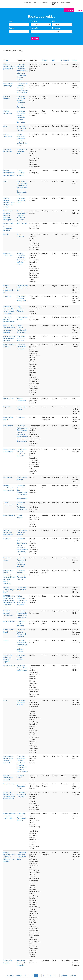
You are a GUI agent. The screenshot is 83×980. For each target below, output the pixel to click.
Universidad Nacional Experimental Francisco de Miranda (22, 575)
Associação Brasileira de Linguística (21, 963)
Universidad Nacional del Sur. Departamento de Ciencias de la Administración (22, 492)
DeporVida (7, 407)
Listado (70, 10)
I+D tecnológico (9, 399)
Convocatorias (41, 3)
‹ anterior (19, 975)
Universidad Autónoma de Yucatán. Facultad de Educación (22, 562)
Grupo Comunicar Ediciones (21, 309)
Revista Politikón (9, 515)
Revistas (27, 3)
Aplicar (35, 38)
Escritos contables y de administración (9, 488)
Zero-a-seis (7, 296)
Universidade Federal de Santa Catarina (22, 298)
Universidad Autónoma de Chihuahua (22, 794)
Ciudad (11, 28)
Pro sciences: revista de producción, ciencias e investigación (8, 215)
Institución (34, 28)
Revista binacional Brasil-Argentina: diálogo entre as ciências (9, 857)
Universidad (21, 417)
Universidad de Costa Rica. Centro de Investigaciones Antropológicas (22, 88)
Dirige (75, 60)
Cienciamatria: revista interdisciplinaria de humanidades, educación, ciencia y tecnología (9, 577)
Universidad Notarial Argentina (21, 657)
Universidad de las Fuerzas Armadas (22, 532)
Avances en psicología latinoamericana (9, 319)
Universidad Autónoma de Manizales (22, 128)
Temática (34, 21)
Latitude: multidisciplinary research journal (9, 173)
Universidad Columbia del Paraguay (22, 347)
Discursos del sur (9, 666)
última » (73, 975)
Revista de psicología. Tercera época (8, 613)
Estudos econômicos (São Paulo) (9, 590)
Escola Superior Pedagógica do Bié (22, 288)
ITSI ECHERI (7, 539)
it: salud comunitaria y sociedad (8, 778)
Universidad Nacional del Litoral (21, 200)
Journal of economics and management (9, 532)
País (54, 21)
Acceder (56, 4)
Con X (5, 181)
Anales (6, 640)
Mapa (80, 10)
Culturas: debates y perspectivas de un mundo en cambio (9, 203)
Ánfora (6, 126)
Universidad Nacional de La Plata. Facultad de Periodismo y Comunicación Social (22, 188)
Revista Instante (9, 784)
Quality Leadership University (21, 173)
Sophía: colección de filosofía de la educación (9, 338)
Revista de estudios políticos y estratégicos (9, 66)
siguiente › (64, 975)
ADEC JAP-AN (22, 224)
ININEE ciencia (8, 426)
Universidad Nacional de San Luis (21, 702)
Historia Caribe (8, 477)
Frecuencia (56, 28)
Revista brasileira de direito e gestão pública (9, 816)
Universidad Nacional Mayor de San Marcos (22, 668)
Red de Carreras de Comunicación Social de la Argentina (22, 600)
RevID (5, 700)
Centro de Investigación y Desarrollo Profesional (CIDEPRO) (22, 215)
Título (11, 21)
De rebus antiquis (9, 621)
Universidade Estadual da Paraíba (22, 786)
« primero (10, 975)
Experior (6, 234)
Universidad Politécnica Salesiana (21, 338)
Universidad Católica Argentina (21, 624)
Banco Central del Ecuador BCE (22, 151)
